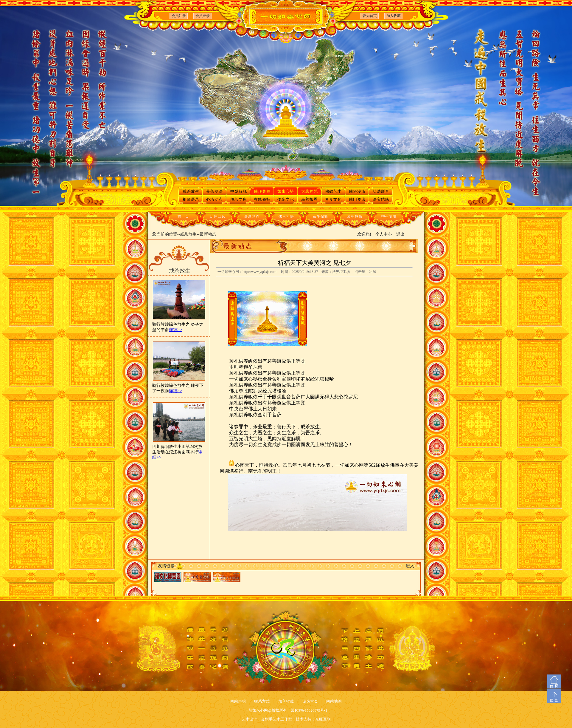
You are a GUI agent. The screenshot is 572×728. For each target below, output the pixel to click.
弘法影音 (381, 191)
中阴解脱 (239, 191)
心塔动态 (214, 199)
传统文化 (286, 199)
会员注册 (179, 16)
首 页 (183, 217)
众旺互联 (323, 719)
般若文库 (239, 199)
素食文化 (333, 199)
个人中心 (384, 234)
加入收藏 (394, 16)
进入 (410, 566)
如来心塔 (286, 191)
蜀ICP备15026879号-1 (309, 710)
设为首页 (370, 16)
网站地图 (334, 701)
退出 (400, 234)
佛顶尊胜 (262, 191)
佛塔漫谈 (357, 191)
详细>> (175, 330)
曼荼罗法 (214, 191)
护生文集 (389, 217)
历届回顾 (218, 217)
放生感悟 (355, 217)
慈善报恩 (310, 199)
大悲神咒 (310, 191)
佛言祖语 (286, 217)
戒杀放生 (191, 191)
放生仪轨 (321, 217)
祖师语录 (191, 199)
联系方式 (262, 701)
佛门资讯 (357, 199)
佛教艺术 (333, 191)
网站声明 (238, 701)
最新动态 (252, 217)
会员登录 (203, 16)
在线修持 (262, 199)
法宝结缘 (381, 199)
